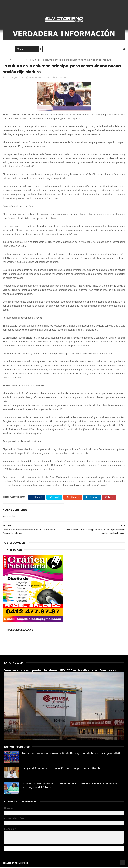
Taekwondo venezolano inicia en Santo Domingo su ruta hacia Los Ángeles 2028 (71, 754)
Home (6, 50)
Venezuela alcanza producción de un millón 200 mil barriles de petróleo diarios (60, 671)
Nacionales (19, 60)
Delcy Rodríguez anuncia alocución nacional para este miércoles (62, 769)
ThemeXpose (21, 864)
